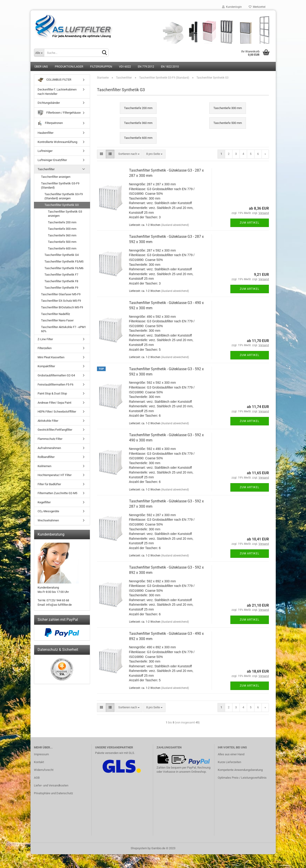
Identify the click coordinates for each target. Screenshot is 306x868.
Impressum (41, 754)
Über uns (41, 67)
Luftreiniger (45, 151)
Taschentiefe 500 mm (62, 242)
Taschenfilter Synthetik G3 (62, 205)
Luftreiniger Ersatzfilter (52, 160)
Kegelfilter (44, 502)
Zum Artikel (249, 223)
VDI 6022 (125, 67)
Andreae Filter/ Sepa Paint (54, 403)
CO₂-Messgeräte (48, 511)
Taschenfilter (46, 169)
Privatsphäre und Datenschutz (53, 793)
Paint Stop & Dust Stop (52, 393)
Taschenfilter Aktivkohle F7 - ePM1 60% (63, 329)
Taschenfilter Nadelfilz (55, 314)
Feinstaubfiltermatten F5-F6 (55, 385)
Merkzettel (257, 7)
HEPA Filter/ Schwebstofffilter (57, 412)
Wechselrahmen (48, 520)
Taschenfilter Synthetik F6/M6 (64, 268)
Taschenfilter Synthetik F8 (61, 281)
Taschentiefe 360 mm (62, 235)
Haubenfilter (45, 133)
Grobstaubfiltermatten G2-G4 (56, 375)
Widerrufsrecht (44, 770)
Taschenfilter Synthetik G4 (62, 255)
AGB (37, 778)
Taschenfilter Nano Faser (57, 320)
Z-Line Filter (45, 339)
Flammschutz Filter (50, 439)
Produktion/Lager (69, 67)
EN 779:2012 (146, 67)
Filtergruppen (101, 67)
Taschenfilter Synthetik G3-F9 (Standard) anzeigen (64, 196)
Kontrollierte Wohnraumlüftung (57, 142)
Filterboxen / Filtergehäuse (59, 113)
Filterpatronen (50, 123)
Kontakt (39, 762)
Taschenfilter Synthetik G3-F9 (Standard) (60, 186)
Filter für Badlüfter (49, 484)
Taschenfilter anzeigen (56, 177)
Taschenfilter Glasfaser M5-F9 (61, 294)
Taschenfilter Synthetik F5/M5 (64, 261)
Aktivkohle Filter (48, 421)
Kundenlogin (232, 7)
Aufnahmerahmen (49, 448)
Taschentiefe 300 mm (62, 229)
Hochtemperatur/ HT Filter (55, 475)
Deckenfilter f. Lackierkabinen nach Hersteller (57, 92)
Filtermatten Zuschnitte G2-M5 (57, 493)
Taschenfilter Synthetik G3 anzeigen (65, 214)
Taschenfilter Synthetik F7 (61, 275)
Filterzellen (45, 348)
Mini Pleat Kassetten (51, 357)
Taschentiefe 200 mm (62, 222)
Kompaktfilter (46, 366)
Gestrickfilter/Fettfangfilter (55, 430)
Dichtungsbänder (49, 103)
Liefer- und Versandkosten (51, 785)
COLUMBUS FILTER (54, 80)
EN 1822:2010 (170, 67)
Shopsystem (139, 848)
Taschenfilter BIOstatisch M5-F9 (62, 307)
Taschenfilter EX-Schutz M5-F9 (61, 301)
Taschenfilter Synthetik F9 (61, 288)
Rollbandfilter (46, 457)
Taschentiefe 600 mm (62, 248)
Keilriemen (44, 466)
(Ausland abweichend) (175, 225)
